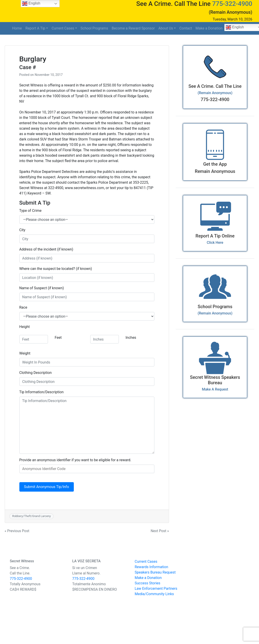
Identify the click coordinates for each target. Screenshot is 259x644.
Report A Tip (35, 28)
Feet (58, 338)
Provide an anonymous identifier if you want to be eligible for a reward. (75, 460)
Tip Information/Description (42, 392)
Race (23, 307)
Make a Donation (209, 28)
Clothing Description (36, 373)
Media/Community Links (154, 594)
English (31, 4)
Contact (186, 28)
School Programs (94, 28)
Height (25, 327)
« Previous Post (17, 531)
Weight (25, 353)
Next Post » (160, 531)
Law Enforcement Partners (156, 589)
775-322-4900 (232, 4)
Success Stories (148, 583)
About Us (166, 28)
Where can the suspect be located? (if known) (56, 269)
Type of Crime (30, 211)
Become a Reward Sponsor (133, 28)
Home (17, 28)
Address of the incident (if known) (46, 249)
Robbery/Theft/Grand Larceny (31, 516)
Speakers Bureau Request (155, 572)
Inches (131, 338)
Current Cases (63, 28)
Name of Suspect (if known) (42, 288)
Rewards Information (152, 567)
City (22, 230)
